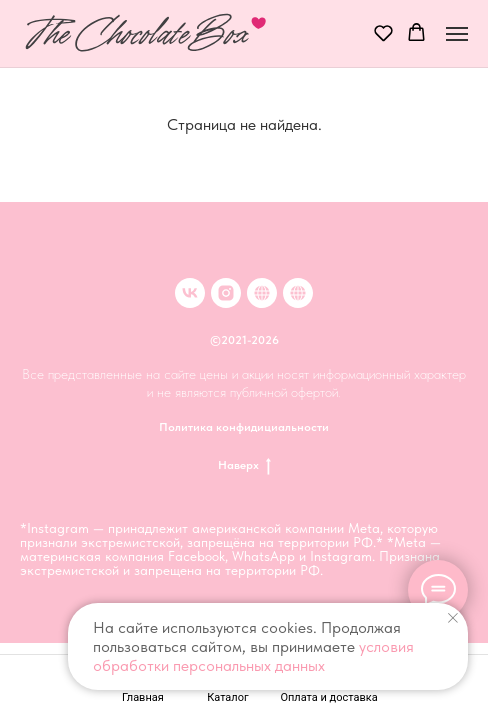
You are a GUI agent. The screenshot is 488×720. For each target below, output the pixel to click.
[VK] (190, 293)
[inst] (226, 293)
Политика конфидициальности (244, 427)
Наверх (244, 465)
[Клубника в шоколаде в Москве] (262, 293)
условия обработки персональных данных (253, 656)
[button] (383, 32)
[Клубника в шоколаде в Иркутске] (298, 293)
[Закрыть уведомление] (453, 618)
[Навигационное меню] (457, 34)
